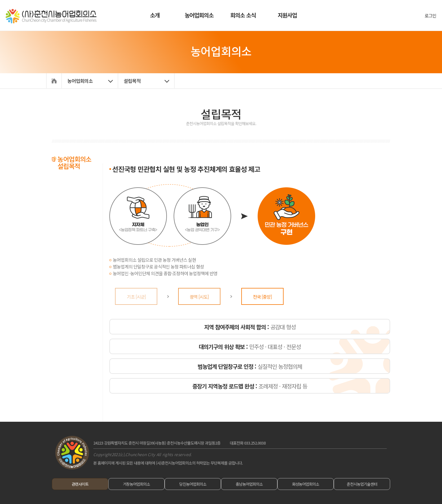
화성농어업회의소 (306, 484)
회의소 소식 (243, 15)
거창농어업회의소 (136, 484)
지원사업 (287, 15)
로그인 (430, 15)
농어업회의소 (199, 15)
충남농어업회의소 (249, 484)
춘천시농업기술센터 (362, 484)
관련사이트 (80, 484)
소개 (155, 15)
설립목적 (132, 81)
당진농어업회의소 (193, 484)
